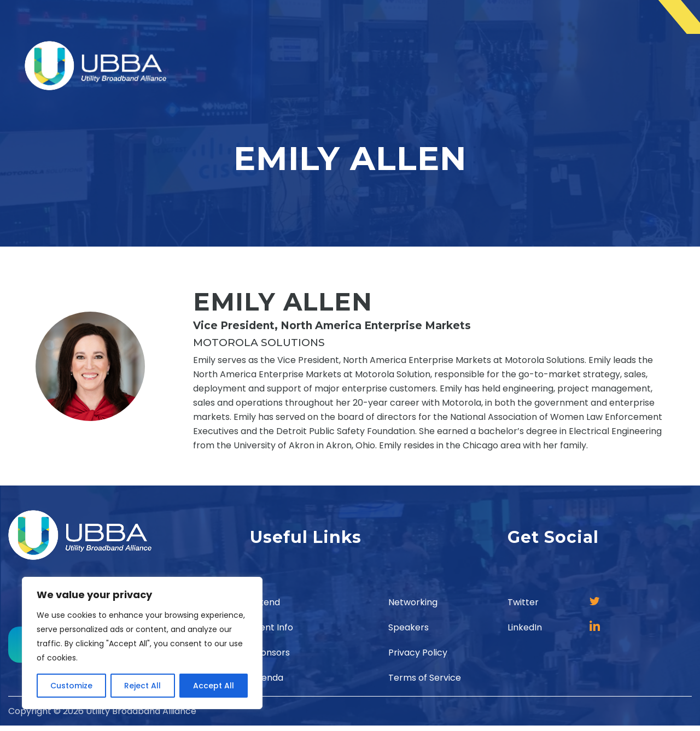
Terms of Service (425, 678)
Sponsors (270, 653)
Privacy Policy (418, 653)
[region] (142, 643)
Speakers (409, 627)
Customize (71, 686)
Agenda (267, 678)
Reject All (142, 686)
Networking (413, 602)
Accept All (214, 686)
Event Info (272, 627)
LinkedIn (525, 627)
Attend (265, 602)
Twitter (523, 602)
